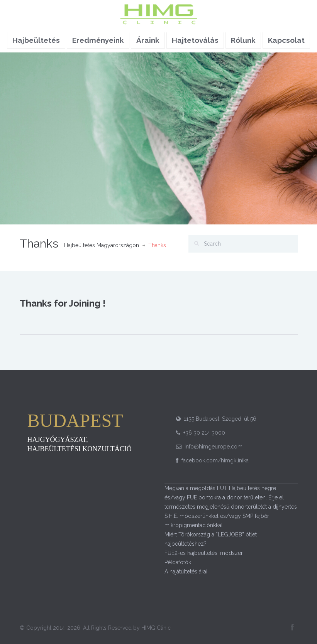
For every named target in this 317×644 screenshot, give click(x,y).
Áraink (148, 40)
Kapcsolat (286, 40)
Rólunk (243, 40)
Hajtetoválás (195, 40)
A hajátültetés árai (186, 572)
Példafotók (178, 562)
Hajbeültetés (36, 40)
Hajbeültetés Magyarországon (102, 245)
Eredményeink (98, 40)
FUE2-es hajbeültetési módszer (204, 553)
